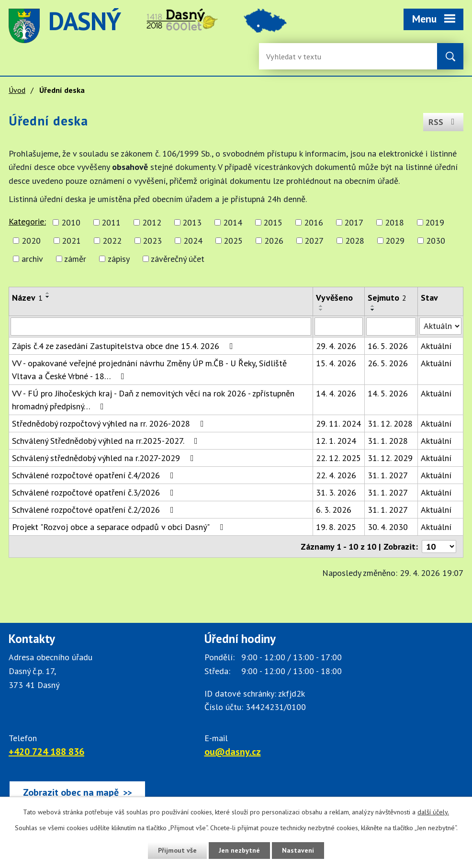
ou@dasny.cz (233, 752)
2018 (394, 222)
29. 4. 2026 (336, 346)
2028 (355, 241)
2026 (274, 241)
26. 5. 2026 (388, 363)
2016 (314, 222)
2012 (152, 222)
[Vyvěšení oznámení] (338, 327)
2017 (354, 222)
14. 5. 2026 (388, 393)
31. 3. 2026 (336, 492)
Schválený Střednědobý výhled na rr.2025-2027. (107, 441)
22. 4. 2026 (336, 475)
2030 (436, 241)
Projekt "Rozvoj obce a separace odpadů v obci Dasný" (119, 527)
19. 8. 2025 (336, 527)
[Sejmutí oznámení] (391, 327)
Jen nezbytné (239, 850)
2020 (31, 241)
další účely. (433, 812)
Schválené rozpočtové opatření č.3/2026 (95, 492)
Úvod (17, 90)
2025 (233, 241)
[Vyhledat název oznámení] (161, 327)
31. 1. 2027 (388, 475)
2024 (193, 241)
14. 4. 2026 (336, 393)
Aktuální (436, 346)
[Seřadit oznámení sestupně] (48, 297)
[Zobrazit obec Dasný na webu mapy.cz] (77, 792)
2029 (395, 241)
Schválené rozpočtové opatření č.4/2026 (95, 475)
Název (27, 298)
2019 (435, 222)
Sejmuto (387, 298)
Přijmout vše (177, 850)
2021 (71, 241)
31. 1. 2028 (388, 441)
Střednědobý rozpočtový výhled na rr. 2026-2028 (110, 423)
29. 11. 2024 (338, 423)
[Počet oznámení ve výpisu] (439, 547)
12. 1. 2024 (336, 441)
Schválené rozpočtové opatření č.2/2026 (95, 510)
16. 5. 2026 (388, 346)
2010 (71, 222)
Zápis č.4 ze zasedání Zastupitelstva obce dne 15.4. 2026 (124, 346)
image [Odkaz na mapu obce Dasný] (265, 26)
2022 (112, 241)
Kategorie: (27, 221)
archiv (32, 259)
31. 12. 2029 (390, 458)
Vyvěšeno (334, 298)
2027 (314, 241)
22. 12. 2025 (338, 458)
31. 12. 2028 (390, 423)
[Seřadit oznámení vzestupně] (48, 293)
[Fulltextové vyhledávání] (297, 56)
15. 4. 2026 (336, 363)
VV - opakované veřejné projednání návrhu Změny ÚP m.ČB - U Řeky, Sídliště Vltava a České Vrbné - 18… (149, 370)
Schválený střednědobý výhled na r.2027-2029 (105, 458)
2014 (233, 222)
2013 (192, 222)
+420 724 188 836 (46, 752)
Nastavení (298, 850)
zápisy (119, 259)
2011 (111, 222)
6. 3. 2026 (334, 510)
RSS (444, 122)
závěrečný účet (178, 259)
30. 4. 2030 (388, 527)
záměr (75, 259)
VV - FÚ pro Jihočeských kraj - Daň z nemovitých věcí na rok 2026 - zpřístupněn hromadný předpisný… (153, 400)
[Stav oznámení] (440, 326)
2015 (273, 222)
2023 (152, 241)
